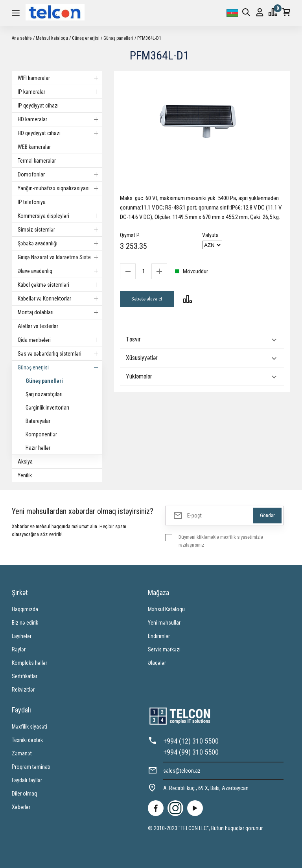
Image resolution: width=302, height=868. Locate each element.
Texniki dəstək (27, 740)
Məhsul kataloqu (52, 38)
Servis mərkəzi (164, 649)
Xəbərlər (21, 807)
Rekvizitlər (23, 690)
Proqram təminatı (31, 767)
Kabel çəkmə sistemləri (60, 285)
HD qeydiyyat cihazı (60, 133)
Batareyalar (38, 421)
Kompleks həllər (29, 663)
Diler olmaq (24, 794)
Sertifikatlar (25, 676)
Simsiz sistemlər (60, 230)
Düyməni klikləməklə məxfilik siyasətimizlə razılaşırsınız (221, 541)
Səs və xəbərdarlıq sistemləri (60, 354)
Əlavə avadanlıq (60, 271)
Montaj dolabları (60, 312)
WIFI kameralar (60, 78)
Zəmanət (22, 753)
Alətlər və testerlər (38, 326)
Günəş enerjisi (86, 38)
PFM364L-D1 (149, 38)
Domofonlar (60, 174)
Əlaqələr (157, 663)
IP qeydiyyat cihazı (38, 106)
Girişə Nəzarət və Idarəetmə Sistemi (60, 257)
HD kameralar (60, 119)
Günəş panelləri (118, 38)
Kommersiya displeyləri (60, 216)
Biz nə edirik (25, 623)
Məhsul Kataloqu (166, 609)
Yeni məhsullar (164, 623)
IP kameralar (60, 92)
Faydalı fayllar (27, 780)
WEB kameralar (34, 147)
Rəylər (19, 649)
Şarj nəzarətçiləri (44, 394)
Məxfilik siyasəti (29, 727)
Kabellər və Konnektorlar (60, 299)
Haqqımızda (25, 609)
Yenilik (25, 475)
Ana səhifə (22, 38)
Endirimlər (159, 636)
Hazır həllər (38, 448)
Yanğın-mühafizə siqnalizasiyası (60, 188)
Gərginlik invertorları (47, 408)
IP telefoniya (32, 202)
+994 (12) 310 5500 (191, 741)
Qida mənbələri (60, 340)
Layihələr (22, 636)
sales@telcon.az (182, 771)
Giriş (260, 12)
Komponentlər (41, 434)
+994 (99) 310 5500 (191, 752)
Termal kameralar (37, 161)
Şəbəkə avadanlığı (60, 243)
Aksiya (25, 462)
